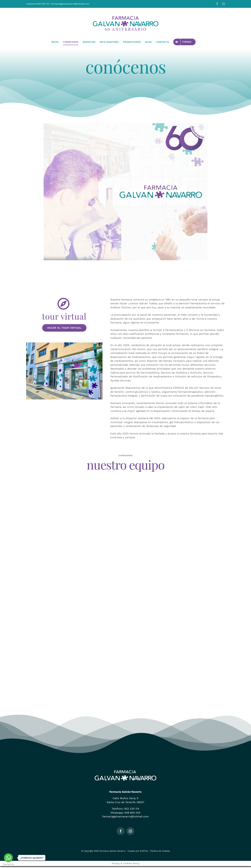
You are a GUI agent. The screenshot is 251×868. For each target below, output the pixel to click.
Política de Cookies (160, 851)
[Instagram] (130, 831)
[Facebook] (121, 831)
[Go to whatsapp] (8, 858)
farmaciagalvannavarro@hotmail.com (70, 4)
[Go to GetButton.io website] (8, 864)
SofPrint (144, 851)
